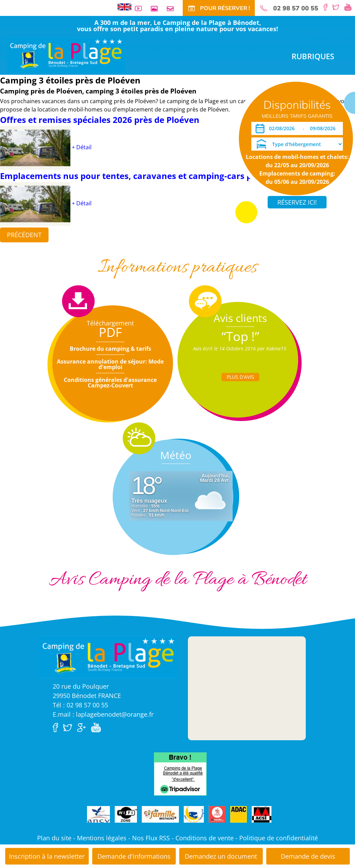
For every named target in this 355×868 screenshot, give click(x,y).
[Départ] (325, 128)
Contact (173, 8)
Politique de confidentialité (279, 838)
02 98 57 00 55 (296, 8)
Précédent (24, 235)
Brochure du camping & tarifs (110, 349)
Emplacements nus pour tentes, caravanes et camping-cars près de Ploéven (156, 176)
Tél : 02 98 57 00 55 (80, 705)
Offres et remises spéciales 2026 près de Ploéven (100, 120)
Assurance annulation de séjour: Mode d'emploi (110, 364)
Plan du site (54, 838)
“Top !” (240, 336)
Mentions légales (102, 838)
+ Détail (82, 147)
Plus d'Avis (240, 377)
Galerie (157, 8)
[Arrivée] (283, 128)
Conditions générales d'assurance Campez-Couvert (110, 383)
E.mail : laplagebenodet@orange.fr (103, 714)
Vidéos (141, 8)
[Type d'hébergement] (297, 144)
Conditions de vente (205, 838)
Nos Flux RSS (151, 838)
